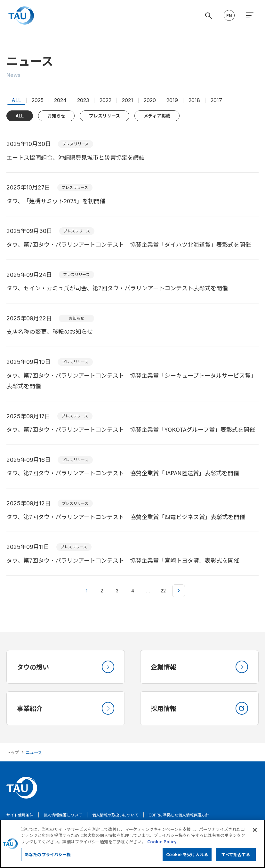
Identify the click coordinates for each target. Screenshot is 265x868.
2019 (172, 100)
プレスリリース (104, 116)
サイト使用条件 (20, 815)
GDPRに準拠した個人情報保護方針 (179, 815)
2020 (150, 100)
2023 (83, 100)
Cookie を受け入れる (187, 858)
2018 (194, 100)
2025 (38, 100)
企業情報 (199, 667)
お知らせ (56, 116)
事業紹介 (66, 709)
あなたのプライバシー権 (48, 858)
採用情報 (199, 709)
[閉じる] (255, 833)
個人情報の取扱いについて (115, 815)
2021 (128, 100)
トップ (13, 752)
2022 (105, 100)
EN (229, 15)
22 (163, 591)
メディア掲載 (157, 116)
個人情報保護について (63, 815)
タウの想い (66, 667)
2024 (60, 100)
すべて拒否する (236, 858)
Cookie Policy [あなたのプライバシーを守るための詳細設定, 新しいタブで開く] (162, 845)
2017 (216, 100)
